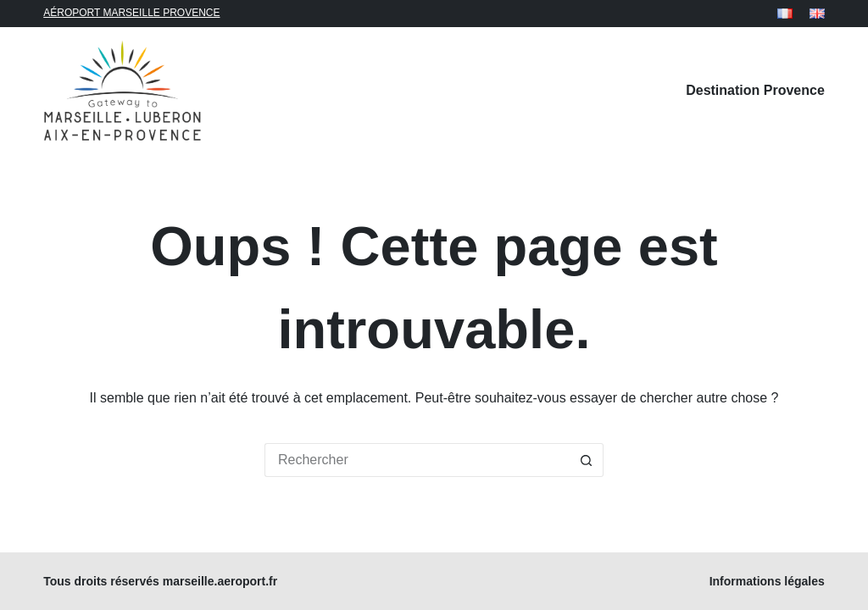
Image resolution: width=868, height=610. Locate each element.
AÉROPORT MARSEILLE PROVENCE (131, 13)
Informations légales (767, 581)
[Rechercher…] (417, 460)
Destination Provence (755, 90)
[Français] (785, 14)
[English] (817, 14)
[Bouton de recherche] (587, 460)
